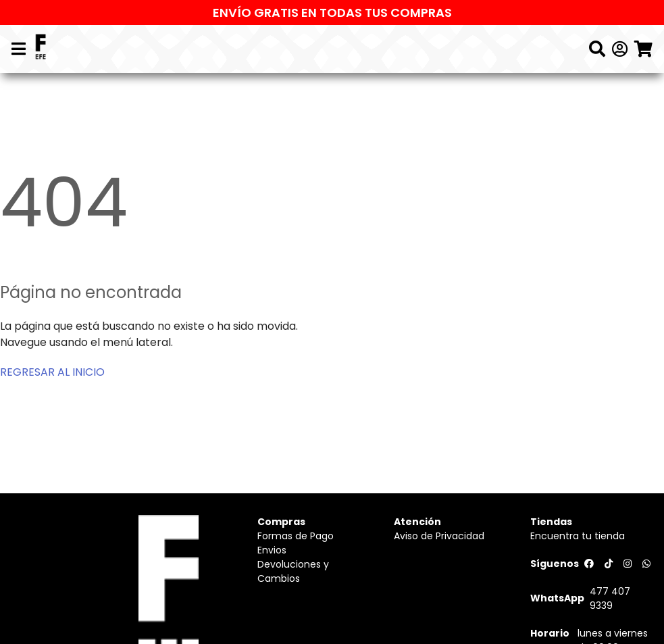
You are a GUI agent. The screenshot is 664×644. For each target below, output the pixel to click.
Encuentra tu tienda (578, 536)
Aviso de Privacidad (439, 536)
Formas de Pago (296, 536)
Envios (272, 550)
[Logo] (41, 49)
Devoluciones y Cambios (293, 571)
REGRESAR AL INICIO (52, 372)
